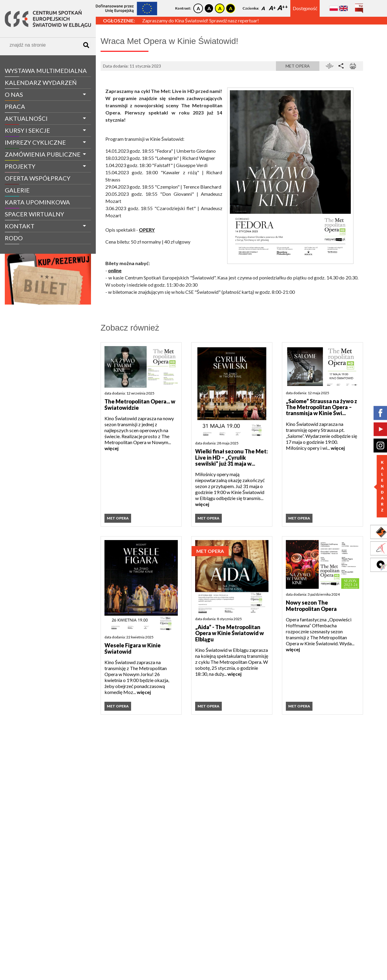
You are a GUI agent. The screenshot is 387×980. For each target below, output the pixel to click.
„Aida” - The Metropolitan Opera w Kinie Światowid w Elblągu (230, 633)
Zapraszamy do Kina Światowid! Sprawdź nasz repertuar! (201, 20)
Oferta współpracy (38, 178)
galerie (17, 190)
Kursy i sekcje (27, 130)
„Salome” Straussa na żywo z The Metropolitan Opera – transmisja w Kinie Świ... (321, 407)
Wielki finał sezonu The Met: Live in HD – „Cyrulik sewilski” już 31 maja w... (232, 457)
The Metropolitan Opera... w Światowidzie (140, 405)
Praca (15, 106)
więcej (111, 448)
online (115, 270)
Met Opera (298, 66)
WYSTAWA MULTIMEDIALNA (46, 71)
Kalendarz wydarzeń (41, 82)
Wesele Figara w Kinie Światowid (133, 648)
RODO (14, 238)
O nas (14, 94)
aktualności (26, 118)
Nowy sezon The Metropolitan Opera (311, 606)
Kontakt (20, 226)
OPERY (147, 230)
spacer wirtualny (34, 214)
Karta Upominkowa (37, 202)
